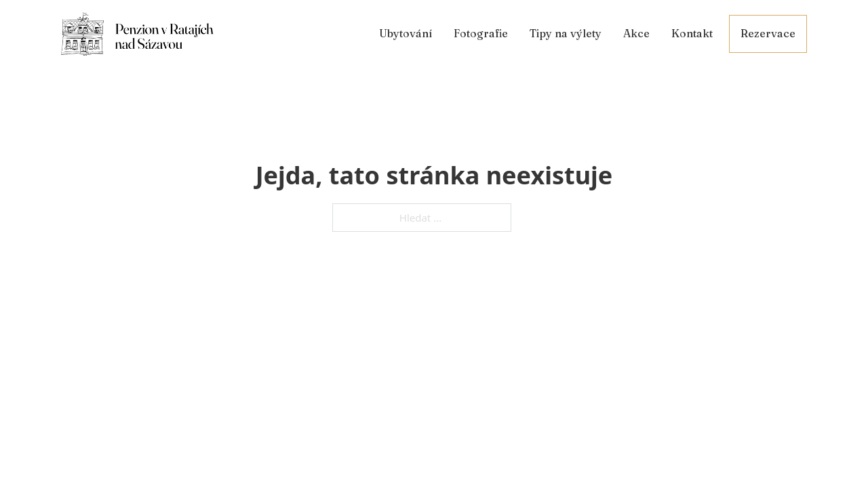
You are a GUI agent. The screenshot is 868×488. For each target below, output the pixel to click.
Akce (636, 33)
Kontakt (692, 33)
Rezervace (768, 33)
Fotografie (481, 33)
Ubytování (406, 33)
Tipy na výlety (566, 33)
